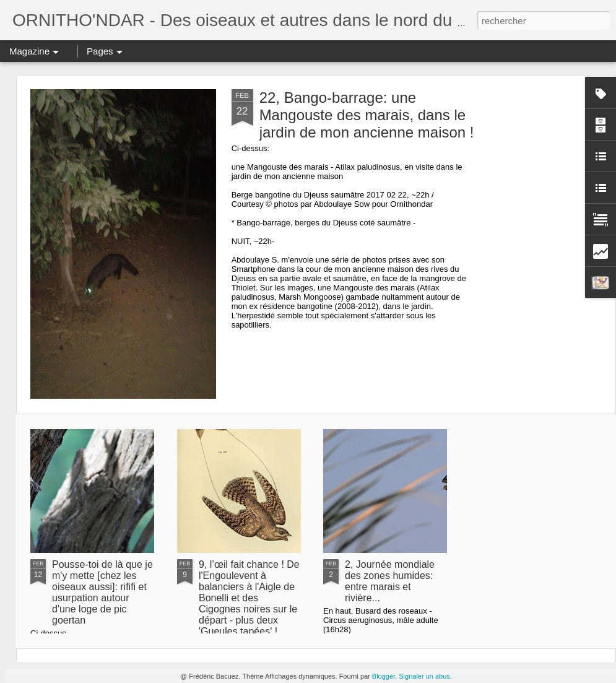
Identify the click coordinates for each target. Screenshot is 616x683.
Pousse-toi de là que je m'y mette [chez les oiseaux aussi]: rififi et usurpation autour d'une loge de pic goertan (102, 592)
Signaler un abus (424, 676)
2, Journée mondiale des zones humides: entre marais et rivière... (390, 581)
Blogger (384, 676)
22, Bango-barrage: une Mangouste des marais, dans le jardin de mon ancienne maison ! (367, 115)
